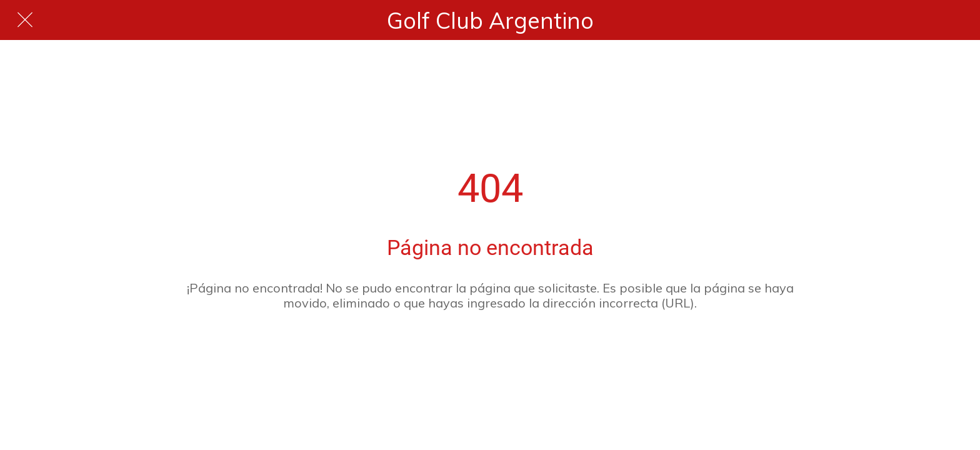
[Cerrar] (25, 20)
